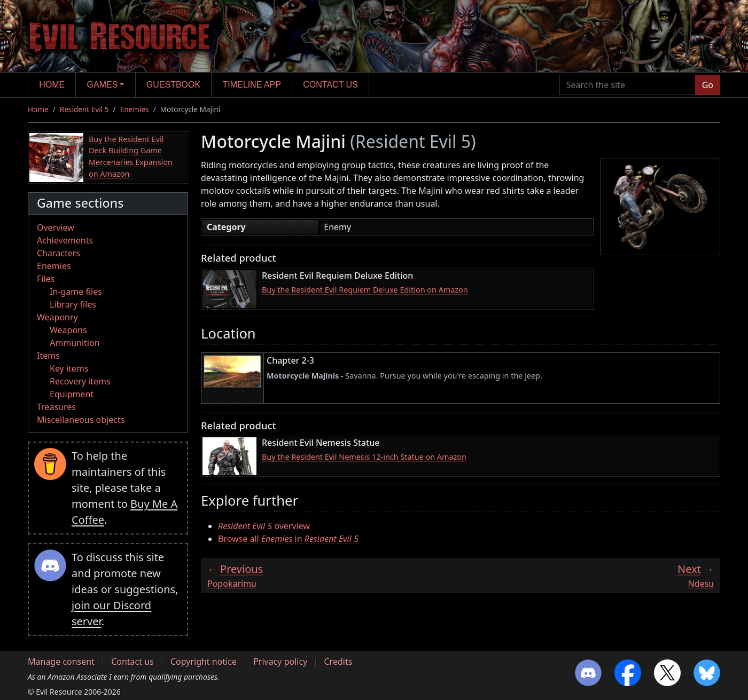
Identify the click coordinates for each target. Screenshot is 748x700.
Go (708, 85)
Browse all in (288, 539)
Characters (59, 253)
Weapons (68, 330)
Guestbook (173, 85)
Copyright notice (204, 662)
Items (48, 356)
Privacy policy (280, 662)
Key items (69, 368)
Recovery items (80, 381)
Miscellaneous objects (81, 420)
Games (103, 85)
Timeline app (252, 85)
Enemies (135, 109)
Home (52, 85)
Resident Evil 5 (84, 109)
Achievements (65, 240)
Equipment (72, 394)
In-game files (76, 292)
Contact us (330, 85)
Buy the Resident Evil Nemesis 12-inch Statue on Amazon (364, 457)
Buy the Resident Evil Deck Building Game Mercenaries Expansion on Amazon (131, 156)
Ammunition (75, 343)
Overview (56, 227)
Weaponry (57, 317)
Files (46, 279)
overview (264, 526)
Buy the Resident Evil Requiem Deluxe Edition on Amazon (365, 290)
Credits (338, 662)
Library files (73, 304)
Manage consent (61, 662)
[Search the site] (628, 85)
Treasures (56, 407)
